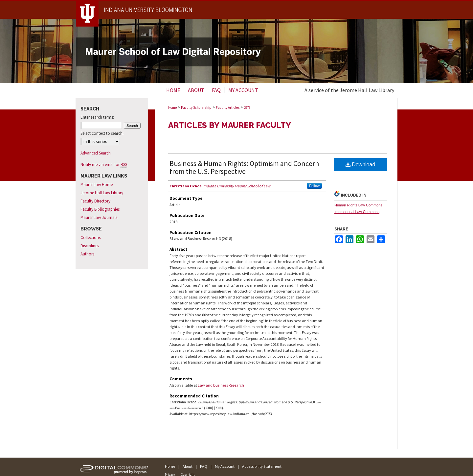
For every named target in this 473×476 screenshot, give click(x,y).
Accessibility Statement (262, 466)
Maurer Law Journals (99, 217)
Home (172, 107)
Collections (90, 238)
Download (360, 165)
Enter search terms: (97, 117)
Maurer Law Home (97, 185)
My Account (225, 466)
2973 (247, 107)
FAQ (204, 466)
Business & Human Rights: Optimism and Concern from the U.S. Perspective (244, 167)
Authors (87, 254)
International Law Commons (357, 212)
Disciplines (90, 246)
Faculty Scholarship (196, 107)
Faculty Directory (95, 201)
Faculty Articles (228, 107)
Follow (314, 186)
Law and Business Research (221, 385)
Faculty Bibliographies (100, 209)
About (188, 466)
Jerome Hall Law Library (102, 193)
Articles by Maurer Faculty (230, 125)
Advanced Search (96, 153)
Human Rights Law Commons (358, 205)
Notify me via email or (104, 165)
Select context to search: (102, 133)
